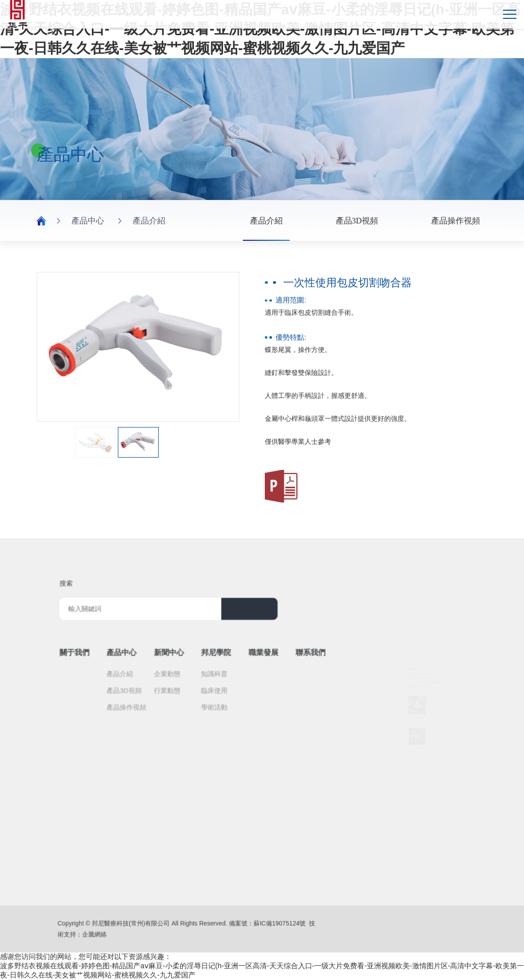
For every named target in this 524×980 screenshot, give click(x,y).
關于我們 (111, 650)
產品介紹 (149, 221)
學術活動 (210, 689)
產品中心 (88, 221)
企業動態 (177, 665)
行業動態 (177, 677)
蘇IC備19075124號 (253, 925)
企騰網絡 (121, 933)
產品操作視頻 (456, 221)
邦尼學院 (212, 650)
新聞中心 (179, 650)
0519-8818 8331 (420, 641)
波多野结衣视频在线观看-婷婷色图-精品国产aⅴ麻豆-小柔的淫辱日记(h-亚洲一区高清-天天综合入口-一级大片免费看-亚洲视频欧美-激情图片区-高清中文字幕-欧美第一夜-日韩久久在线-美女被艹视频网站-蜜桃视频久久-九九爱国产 (260, 29)
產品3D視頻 (357, 221)
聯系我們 (279, 650)
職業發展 (245, 650)
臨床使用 (210, 677)
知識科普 (210, 665)
